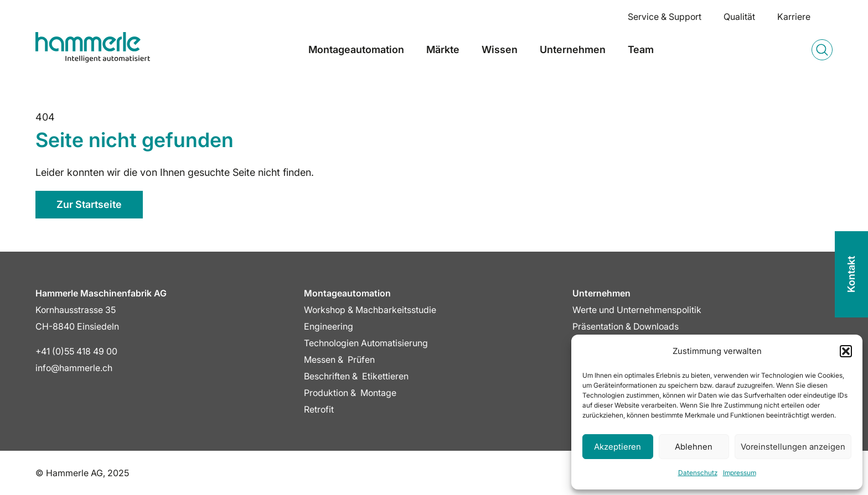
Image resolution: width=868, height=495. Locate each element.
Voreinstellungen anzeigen (793, 447)
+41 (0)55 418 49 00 (76, 351)
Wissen (500, 49)
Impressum (740, 473)
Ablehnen (694, 447)
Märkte (443, 49)
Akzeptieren (618, 447)
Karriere (794, 17)
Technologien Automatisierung (366, 343)
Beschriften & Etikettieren (356, 376)
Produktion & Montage (350, 393)
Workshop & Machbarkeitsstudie (370, 310)
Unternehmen (573, 49)
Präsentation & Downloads (626, 326)
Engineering (329, 326)
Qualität (739, 17)
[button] (846, 351)
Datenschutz (698, 473)
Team (641, 49)
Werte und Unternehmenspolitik (637, 310)
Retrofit (319, 409)
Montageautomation (356, 49)
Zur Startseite (89, 204)
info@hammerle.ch (74, 368)
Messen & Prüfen (339, 359)
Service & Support (665, 17)
